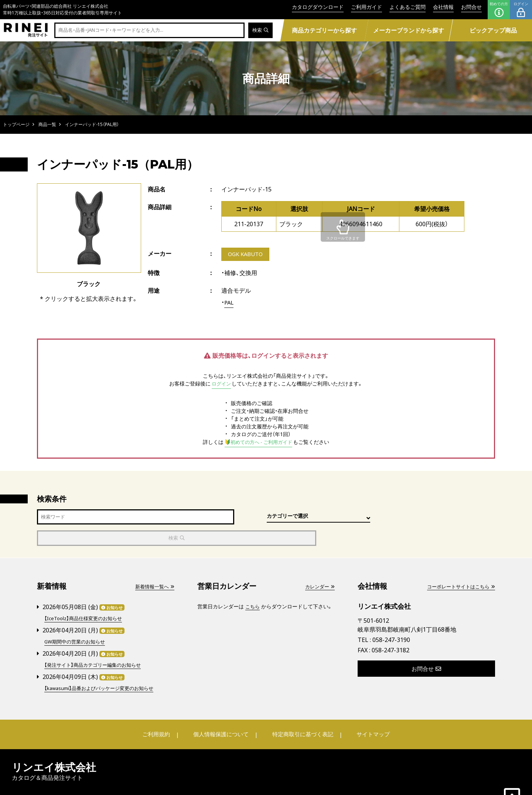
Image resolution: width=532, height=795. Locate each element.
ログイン (521, 10)
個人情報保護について (222, 712)
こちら (253, 586)
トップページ (16, 124)
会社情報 (443, 7)
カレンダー (319, 566)
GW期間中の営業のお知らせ (77, 620)
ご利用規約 (161, 712)
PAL (229, 303)
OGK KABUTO (247, 255)
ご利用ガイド (366, 7)
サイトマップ (368, 712)
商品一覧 (47, 124)
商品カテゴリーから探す (324, 30)
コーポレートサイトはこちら (458, 566)
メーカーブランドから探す (409, 30)
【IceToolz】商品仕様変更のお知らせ (86, 597)
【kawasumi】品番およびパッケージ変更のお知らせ (103, 666)
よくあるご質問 (407, 7)
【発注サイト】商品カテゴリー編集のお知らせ (96, 643)
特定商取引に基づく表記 (301, 712)
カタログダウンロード (318, 7)
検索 (260, 30)
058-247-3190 (391, 619)
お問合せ (471, 7)
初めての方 (499, 10)
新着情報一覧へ (153, 566)
